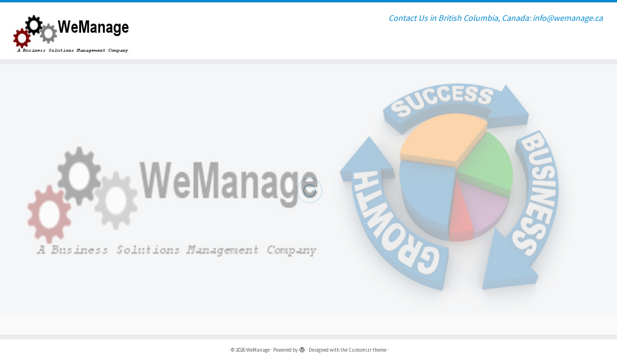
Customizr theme (368, 350)
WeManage (258, 350)
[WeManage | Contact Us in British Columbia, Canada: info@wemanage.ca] (71, 31)
